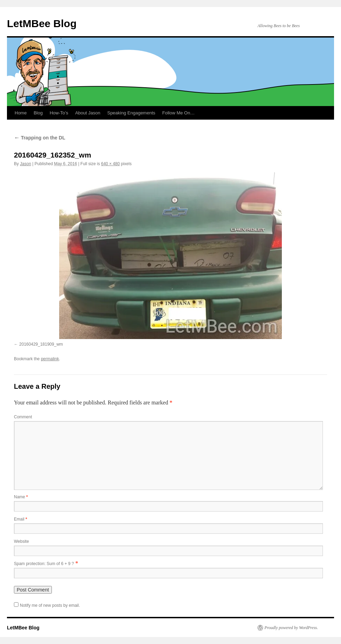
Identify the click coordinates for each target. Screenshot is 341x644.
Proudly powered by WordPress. (291, 628)
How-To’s (59, 113)
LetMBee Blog (42, 23)
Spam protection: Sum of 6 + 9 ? (44, 564)
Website (21, 541)
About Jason (88, 113)
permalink (50, 359)
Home (21, 113)
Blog (38, 113)
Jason (25, 164)
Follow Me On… (178, 113)
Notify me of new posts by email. (50, 605)
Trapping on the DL (39, 138)
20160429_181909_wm (41, 344)
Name (21, 497)
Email (21, 519)
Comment (23, 417)
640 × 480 (110, 164)
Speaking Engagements (131, 113)
